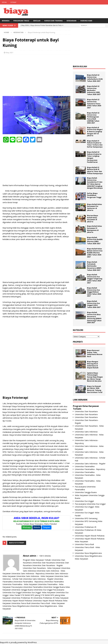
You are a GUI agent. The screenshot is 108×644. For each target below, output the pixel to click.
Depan (4, 2)
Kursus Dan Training (53, 21)
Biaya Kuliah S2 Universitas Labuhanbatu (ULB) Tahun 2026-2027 (95, 78)
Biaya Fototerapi (17, 543)
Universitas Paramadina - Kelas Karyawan (20, 584)
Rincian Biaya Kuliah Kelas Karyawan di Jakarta (93, 219)
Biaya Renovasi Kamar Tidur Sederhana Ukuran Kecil (95, 353)
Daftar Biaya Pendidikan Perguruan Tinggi (94, 195)
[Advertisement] (36, 75)
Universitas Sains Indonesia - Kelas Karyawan (35, 576)
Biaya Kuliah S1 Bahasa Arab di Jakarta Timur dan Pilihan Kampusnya (95, 170)
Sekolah (37, 21)
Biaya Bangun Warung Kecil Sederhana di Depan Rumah (93, 365)
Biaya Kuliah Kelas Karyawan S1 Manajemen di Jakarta (94, 229)
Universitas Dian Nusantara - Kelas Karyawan (42, 568)
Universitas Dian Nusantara (44, 563)
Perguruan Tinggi (21, 21)
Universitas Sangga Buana (54, 587)
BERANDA (6, 21)
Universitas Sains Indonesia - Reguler (38, 579)
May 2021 (10, 53)
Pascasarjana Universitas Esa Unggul (90, 504)
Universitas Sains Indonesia (86, 432)
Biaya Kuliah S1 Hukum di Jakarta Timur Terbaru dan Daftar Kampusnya (95, 144)
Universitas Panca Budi (21, 603)
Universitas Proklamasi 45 (22, 598)
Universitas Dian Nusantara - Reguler (48, 565)
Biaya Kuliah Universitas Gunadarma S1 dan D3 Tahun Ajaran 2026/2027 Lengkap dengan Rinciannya (95, 183)
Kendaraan (71, 21)
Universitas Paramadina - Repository (28, 582)
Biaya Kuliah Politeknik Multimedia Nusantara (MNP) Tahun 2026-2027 (94, 266)
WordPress (32, 642)
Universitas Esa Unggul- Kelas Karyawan (39, 592)
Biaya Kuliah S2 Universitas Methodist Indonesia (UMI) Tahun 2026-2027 (94, 90)
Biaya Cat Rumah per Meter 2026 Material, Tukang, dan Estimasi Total (95, 389)
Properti (78, 342)
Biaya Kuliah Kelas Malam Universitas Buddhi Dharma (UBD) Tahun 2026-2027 (95, 253)
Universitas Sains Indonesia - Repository (28, 573)
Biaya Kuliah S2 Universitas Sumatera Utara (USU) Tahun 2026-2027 (94, 104)
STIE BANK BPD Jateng (30, 595)
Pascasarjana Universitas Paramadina (27, 587)
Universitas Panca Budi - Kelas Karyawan (48, 603)
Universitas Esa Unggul (43, 590)
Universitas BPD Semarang (86, 518)
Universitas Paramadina (54, 582)
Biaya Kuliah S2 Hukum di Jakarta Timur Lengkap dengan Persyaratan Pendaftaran (94, 157)
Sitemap (13, 2)
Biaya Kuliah (80, 66)
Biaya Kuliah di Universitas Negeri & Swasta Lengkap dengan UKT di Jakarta (95, 132)
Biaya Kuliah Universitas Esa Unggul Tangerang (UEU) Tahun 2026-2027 (95, 279)
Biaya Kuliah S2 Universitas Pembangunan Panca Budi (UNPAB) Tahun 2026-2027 (93, 118)
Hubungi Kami (86, 21)
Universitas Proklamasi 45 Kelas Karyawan (51, 598)
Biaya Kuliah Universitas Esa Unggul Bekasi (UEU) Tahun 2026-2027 (94, 292)
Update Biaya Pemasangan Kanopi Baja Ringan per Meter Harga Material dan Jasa (95, 377)
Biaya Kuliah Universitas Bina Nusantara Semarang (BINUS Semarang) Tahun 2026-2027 (94, 317)
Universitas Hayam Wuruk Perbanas (17, 601)
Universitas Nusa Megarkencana (16, 606)
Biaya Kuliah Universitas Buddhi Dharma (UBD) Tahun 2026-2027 (95, 241)
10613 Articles (45, 556)
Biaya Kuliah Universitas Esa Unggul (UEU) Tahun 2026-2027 (94, 304)
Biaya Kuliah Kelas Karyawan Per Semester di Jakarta (94, 207)
